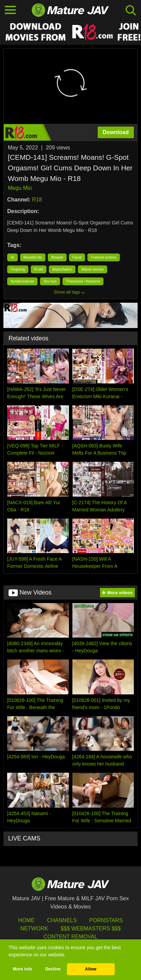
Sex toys (50, 281)
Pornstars (106, 920)
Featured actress (104, 257)
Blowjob (57, 257)
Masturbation (62, 269)
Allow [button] (91, 969)
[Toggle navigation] (10, 10)
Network (34, 929)
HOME (26, 920)
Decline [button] (53, 969)
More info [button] (22, 969)
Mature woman (93, 269)
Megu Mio (20, 188)
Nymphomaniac (22, 281)
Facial (77, 257)
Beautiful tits (33, 257)
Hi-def (39, 269)
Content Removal (70, 937)
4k (12, 257)
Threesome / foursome (83, 281)
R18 (37, 200)
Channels (62, 920)
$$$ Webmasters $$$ (91, 929)
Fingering (18, 269)
